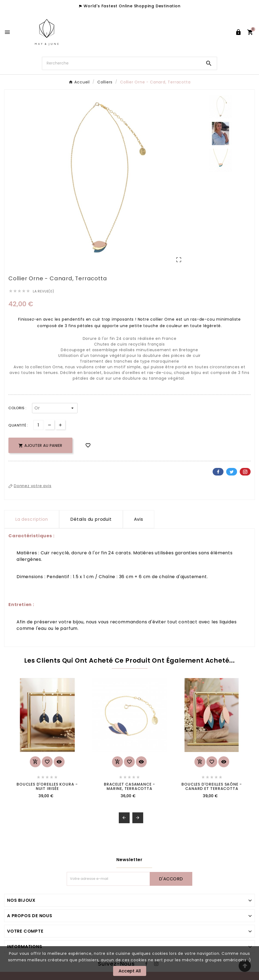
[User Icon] (238, 32)
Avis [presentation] (139, 519)
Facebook (218, 472)
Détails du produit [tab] (91, 519)
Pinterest (245, 472)
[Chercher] (122, 63)
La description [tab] (32, 519)
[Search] (209, 63)
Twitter (232, 472)
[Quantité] (38, 425)
